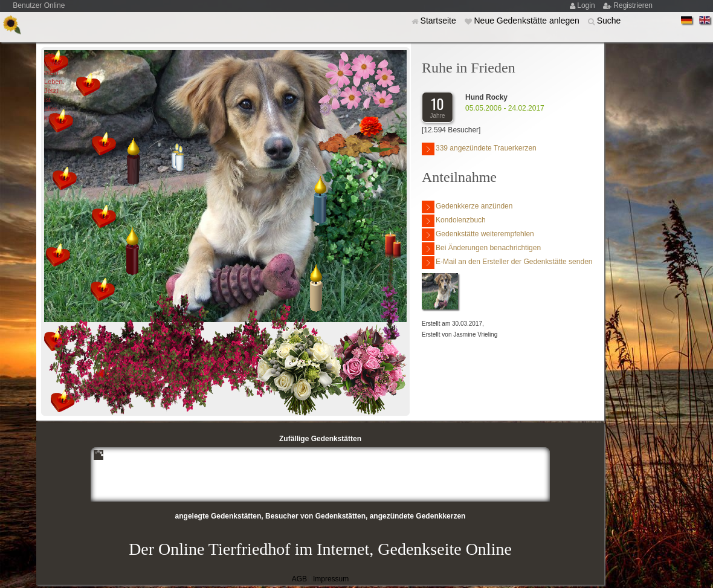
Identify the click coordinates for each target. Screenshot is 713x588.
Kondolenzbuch (454, 221)
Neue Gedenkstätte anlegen (527, 21)
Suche (609, 21)
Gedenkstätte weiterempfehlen (478, 235)
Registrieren (633, 5)
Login (587, 5)
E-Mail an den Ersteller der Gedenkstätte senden (507, 263)
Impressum (331, 579)
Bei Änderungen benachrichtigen (481, 249)
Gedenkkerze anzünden (467, 207)
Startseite (440, 21)
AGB (299, 579)
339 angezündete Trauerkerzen (479, 149)
